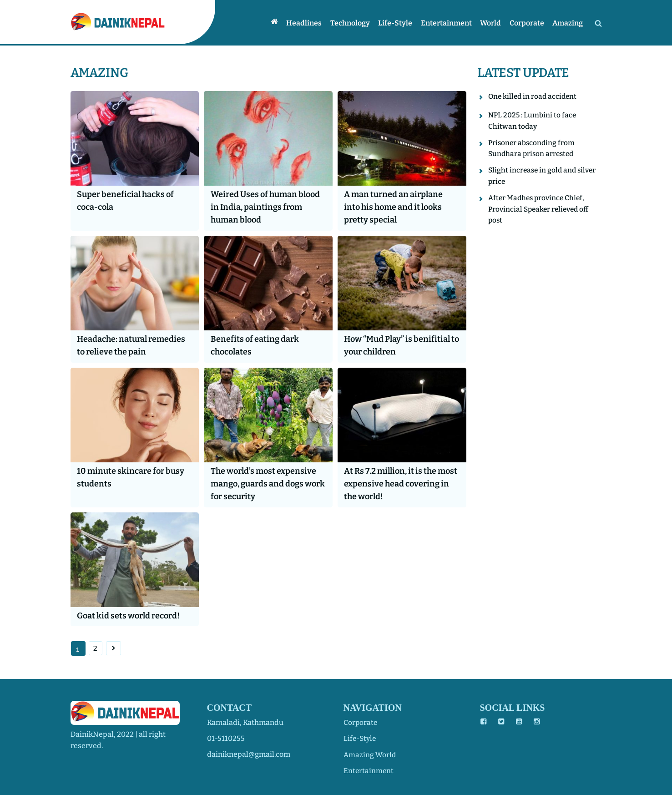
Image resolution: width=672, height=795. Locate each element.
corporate (361, 722)
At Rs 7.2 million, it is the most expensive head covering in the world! (393, 483)
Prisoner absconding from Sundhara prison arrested (533, 149)
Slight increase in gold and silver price (544, 178)
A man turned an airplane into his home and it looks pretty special (396, 207)
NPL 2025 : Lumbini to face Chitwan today (533, 121)
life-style (361, 738)
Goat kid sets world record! (131, 615)
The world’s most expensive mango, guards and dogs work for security (266, 483)
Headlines (312, 23)
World (494, 23)
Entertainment (450, 23)
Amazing (568, 23)
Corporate (529, 23)
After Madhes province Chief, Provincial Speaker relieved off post (541, 212)
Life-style (401, 23)
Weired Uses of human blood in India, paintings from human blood (260, 207)
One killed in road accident (534, 97)
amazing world (370, 754)
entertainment (369, 770)
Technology (356, 23)
